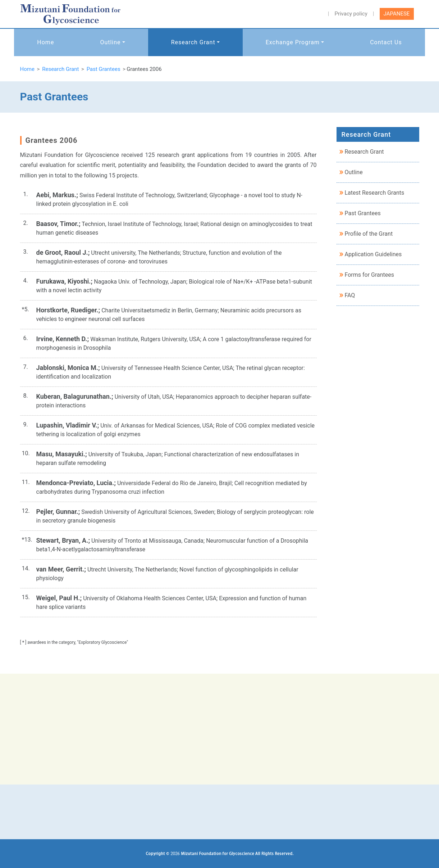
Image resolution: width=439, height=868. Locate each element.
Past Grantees (363, 213)
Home (45, 42)
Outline (110, 42)
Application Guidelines (373, 254)
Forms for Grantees (370, 275)
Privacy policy (351, 14)
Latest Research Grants (375, 193)
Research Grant (193, 42)
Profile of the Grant (369, 234)
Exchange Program (293, 42)
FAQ (350, 295)
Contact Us (386, 42)
